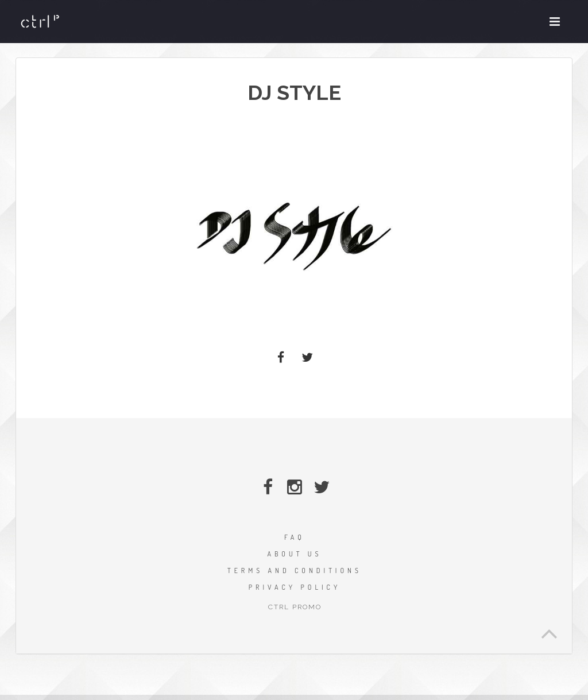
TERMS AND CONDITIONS (295, 571)
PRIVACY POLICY (295, 587)
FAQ (295, 537)
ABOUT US (294, 554)
